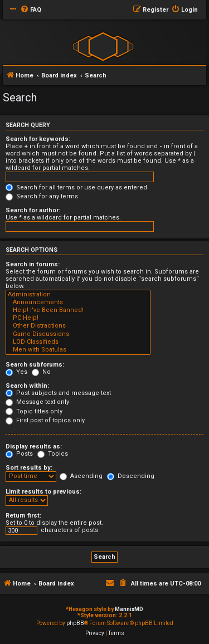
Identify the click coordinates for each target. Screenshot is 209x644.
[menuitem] (31, 10)
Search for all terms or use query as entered (76, 187)
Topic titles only (34, 411)
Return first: (23, 516)
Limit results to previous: (43, 492)
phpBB (75, 623)
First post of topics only (45, 420)
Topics (53, 454)
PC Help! (78, 318)
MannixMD (129, 609)
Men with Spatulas (78, 350)
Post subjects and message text (58, 393)
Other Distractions (78, 326)
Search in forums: (33, 264)
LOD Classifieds (78, 342)
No (41, 372)
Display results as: (34, 447)
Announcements (78, 303)
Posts (19, 454)
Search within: (27, 386)
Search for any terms (42, 196)
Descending (131, 476)
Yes (16, 372)
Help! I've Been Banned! (78, 310)
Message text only (37, 402)
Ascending (81, 476)
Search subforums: (35, 365)
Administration (78, 295)
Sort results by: (29, 468)
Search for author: (33, 210)
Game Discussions (78, 334)
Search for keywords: (38, 139)
